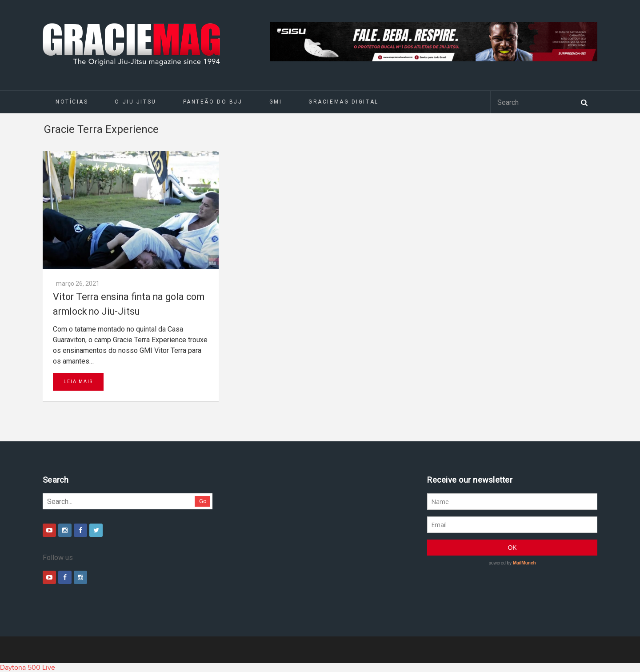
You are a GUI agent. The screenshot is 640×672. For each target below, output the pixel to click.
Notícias (72, 102)
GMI (276, 102)
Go (203, 501)
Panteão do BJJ (213, 102)
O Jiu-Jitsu (135, 102)
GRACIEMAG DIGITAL (344, 102)
